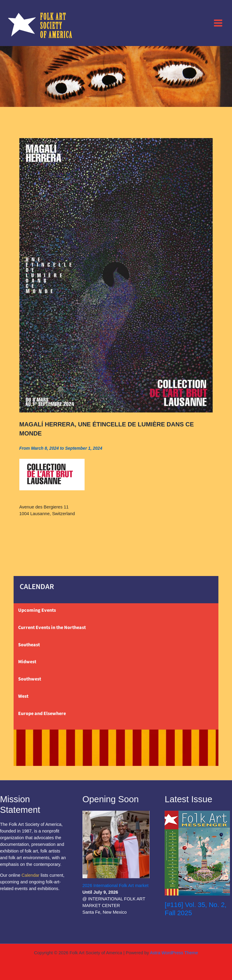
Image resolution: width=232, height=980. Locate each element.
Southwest (30, 679)
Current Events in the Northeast (52, 627)
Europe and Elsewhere (42, 713)
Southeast (29, 645)
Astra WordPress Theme (174, 953)
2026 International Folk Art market (116, 886)
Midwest (27, 662)
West (23, 696)
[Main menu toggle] (218, 23)
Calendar (30, 875)
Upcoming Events (37, 610)
